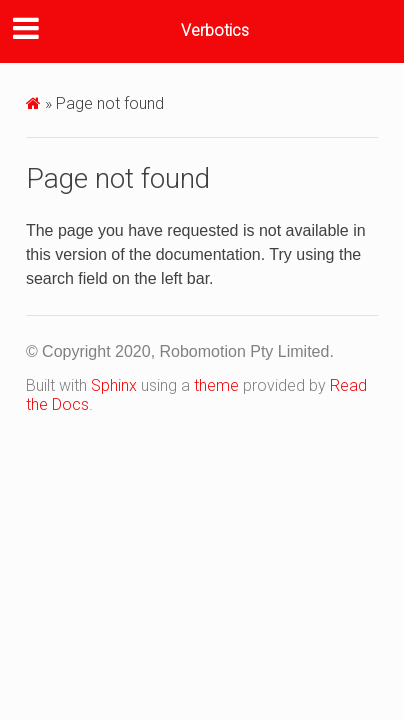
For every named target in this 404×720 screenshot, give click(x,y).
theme (216, 385)
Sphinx (114, 385)
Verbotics (215, 30)
